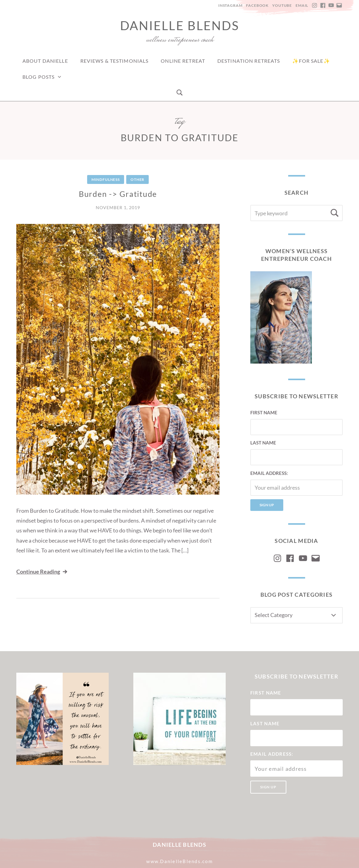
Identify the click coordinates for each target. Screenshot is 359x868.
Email (302, 5)
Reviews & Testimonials (115, 61)
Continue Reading (42, 571)
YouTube (282, 5)
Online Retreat (183, 61)
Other (137, 179)
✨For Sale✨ (311, 61)
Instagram (230, 5)
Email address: (269, 473)
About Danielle (45, 61)
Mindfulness (106, 179)
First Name (264, 412)
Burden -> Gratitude (118, 194)
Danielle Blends (180, 26)
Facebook (257, 5)
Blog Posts (38, 77)
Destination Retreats (249, 61)
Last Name (263, 443)
